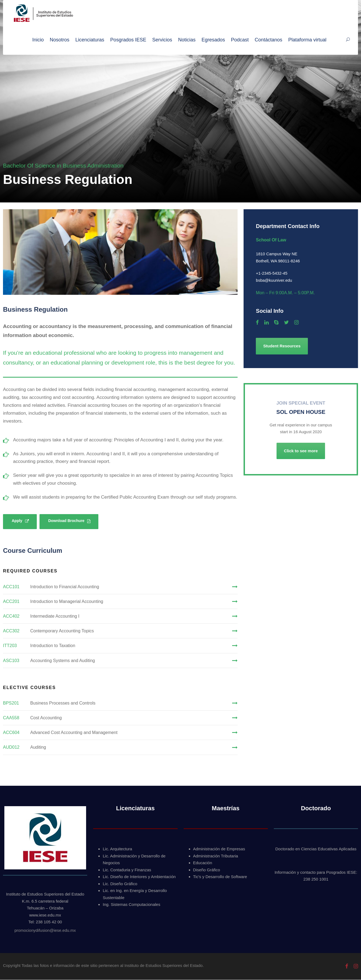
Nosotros (60, 40)
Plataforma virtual (307, 40)
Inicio (38, 40)
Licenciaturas (90, 40)
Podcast (240, 40)
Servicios (162, 40)
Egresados (213, 40)
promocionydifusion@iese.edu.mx (45, 931)
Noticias (187, 40)
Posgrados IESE (128, 40)
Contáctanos (269, 40)
